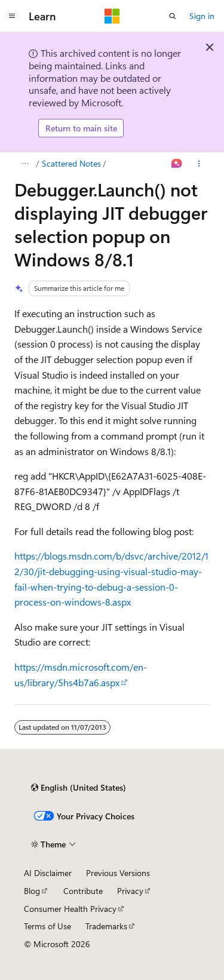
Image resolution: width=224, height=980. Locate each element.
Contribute (83, 891)
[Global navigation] (12, 16)
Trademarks (106, 926)
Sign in (202, 16)
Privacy (130, 891)
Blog (32, 891)
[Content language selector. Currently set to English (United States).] (79, 788)
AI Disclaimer (48, 873)
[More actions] (199, 164)
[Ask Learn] (177, 164)
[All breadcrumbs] (25, 164)
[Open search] (173, 16)
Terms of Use (47, 926)
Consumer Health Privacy (70, 909)
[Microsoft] (112, 16)
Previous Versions (118, 873)
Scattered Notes (71, 163)
